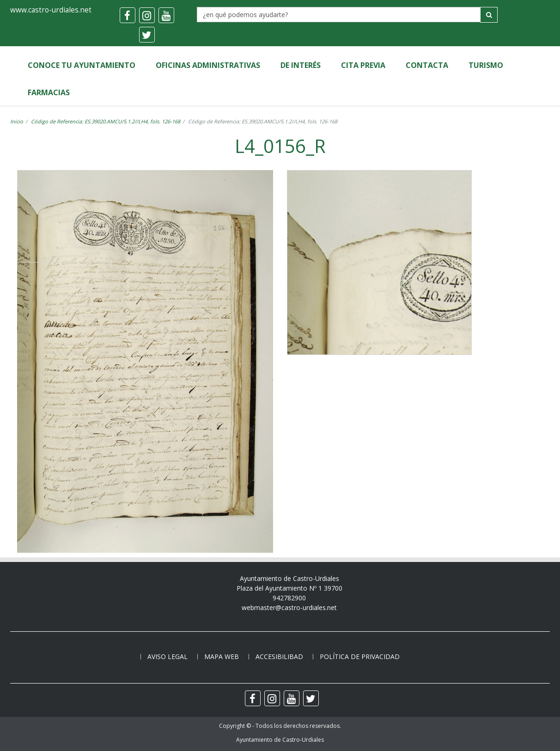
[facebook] (128, 15)
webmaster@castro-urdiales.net (289, 608)
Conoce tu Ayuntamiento (82, 65)
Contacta (427, 65)
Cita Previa (363, 65)
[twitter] (147, 35)
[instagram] (147, 15)
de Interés (301, 65)
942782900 (289, 598)
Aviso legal (167, 656)
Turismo (486, 65)
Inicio (17, 121)
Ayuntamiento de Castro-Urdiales (280, 740)
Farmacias (49, 92)
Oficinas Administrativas (208, 65)
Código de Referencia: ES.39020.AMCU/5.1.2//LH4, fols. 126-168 (106, 121)
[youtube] (166, 15)
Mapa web (222, 656)
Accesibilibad (279, 656)
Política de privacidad (360, 656)
